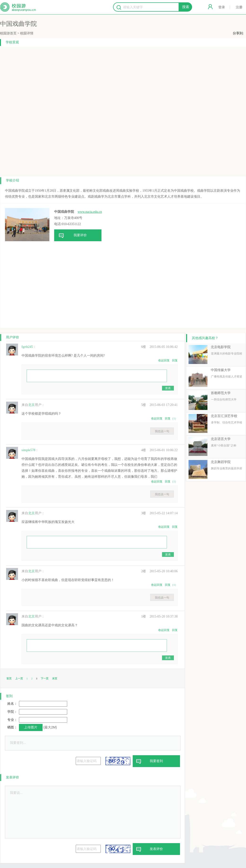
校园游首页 (8, 33)
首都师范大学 (221, 393)
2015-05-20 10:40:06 (159, 571)
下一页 (45, 678)
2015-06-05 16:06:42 (159, 347)
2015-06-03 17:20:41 (159, 405)
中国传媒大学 (221, 370)
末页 (55, 678)
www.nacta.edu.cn (90, 212)
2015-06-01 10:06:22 (159, 450)
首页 (9, 678)
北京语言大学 (221, 439)
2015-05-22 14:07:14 (159, 513)
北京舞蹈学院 (221, 462)
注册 (239, 7)
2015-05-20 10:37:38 (159, 616)
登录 (222, 7)
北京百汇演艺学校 (224, 416)
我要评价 (70, 236)
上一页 (19, 678)
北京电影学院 (221, 347)
